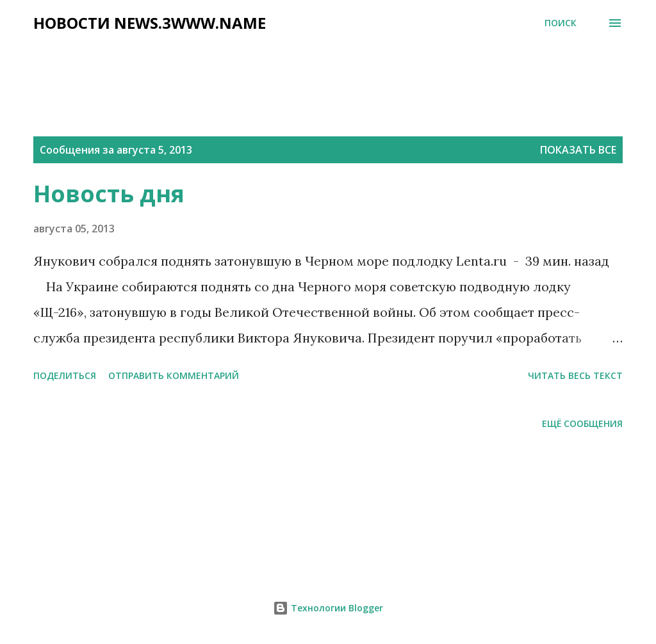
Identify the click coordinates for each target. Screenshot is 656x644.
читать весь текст (575, 375)
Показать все (578, 150)
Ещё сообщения (582, 423)
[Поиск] (561, 23)
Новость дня (109, 194)
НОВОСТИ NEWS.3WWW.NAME (150, 23)
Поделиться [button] (65, 375)
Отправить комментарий (174, 375)
